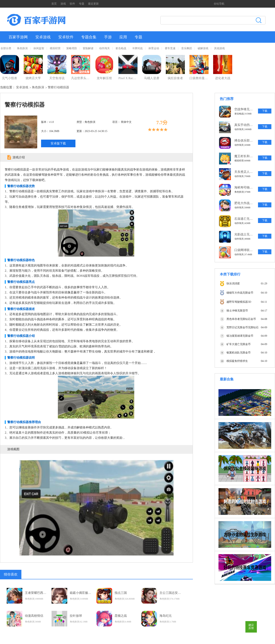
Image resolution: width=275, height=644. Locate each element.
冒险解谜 (88, 48)
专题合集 (89, 37)
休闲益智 (39, 48)
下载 (265, 111)
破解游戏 (203, 48)
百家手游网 (18, 37)
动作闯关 (104, 48)
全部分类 (6, 48)
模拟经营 (55, 48)
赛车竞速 (170, 48)
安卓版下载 (58, 143)
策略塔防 (72, 48)
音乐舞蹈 (187, 48)
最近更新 (93, 4)
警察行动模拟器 (58, 87)
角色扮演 (22, 48)
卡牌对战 (137, 48)
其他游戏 (219, 48)
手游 (108, 37)
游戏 (63, 4)
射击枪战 (121, 48)
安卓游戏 (43, 37)
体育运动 (154, 48)
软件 (72, 4)
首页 (54, 4)
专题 (82, 4)
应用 (123, 37)
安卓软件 (66, 37)
